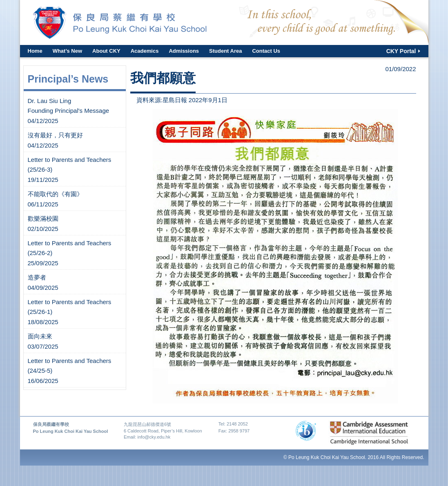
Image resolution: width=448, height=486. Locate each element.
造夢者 (37, 277)
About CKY (106, 51)
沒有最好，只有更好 (55, 135)
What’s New (67, 51)
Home (35, 51)
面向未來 (40, 336)
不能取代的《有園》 (55, 194)
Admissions (184, 51)
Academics (145, 51)
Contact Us (266, 51)
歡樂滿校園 (43, 218)
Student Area (225, 51)
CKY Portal (401, 51)
